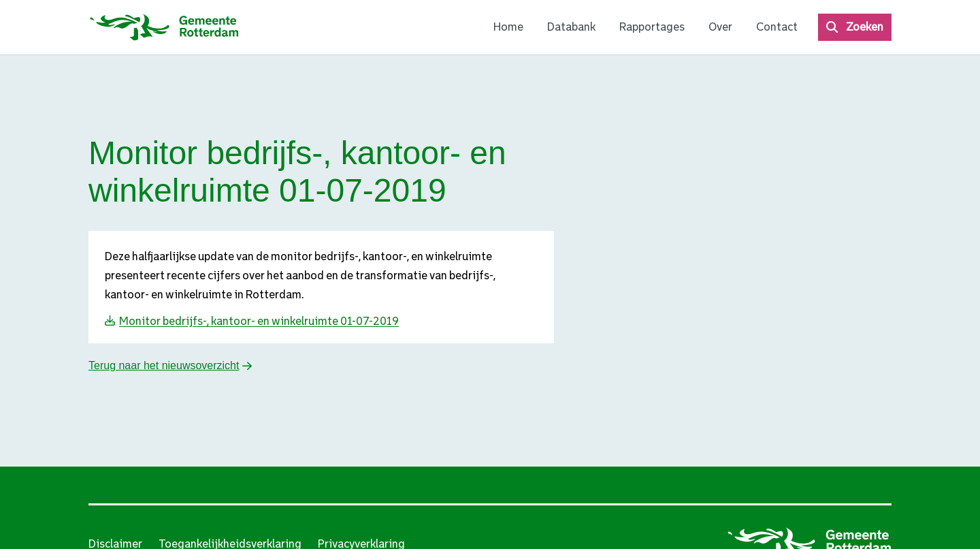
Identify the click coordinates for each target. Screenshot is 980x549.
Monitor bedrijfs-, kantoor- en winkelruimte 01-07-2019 (259, 321)
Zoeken (865, 27)
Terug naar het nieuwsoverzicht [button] (164, 365)
